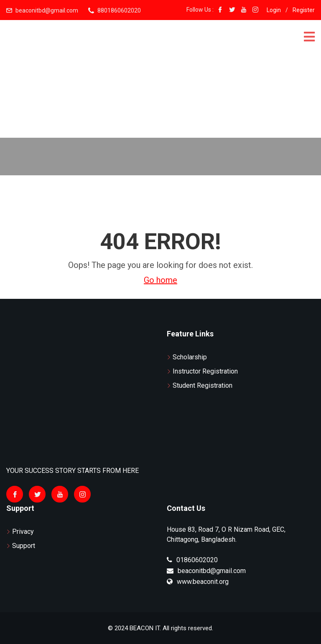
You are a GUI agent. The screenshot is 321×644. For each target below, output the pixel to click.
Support (24, 546)
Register (304, 10)
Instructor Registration (205, 371)
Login (274, 10)
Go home (160, 280)
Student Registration (203, 385)
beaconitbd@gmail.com (47, 10)
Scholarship (190, 357)
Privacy (23, 532)
